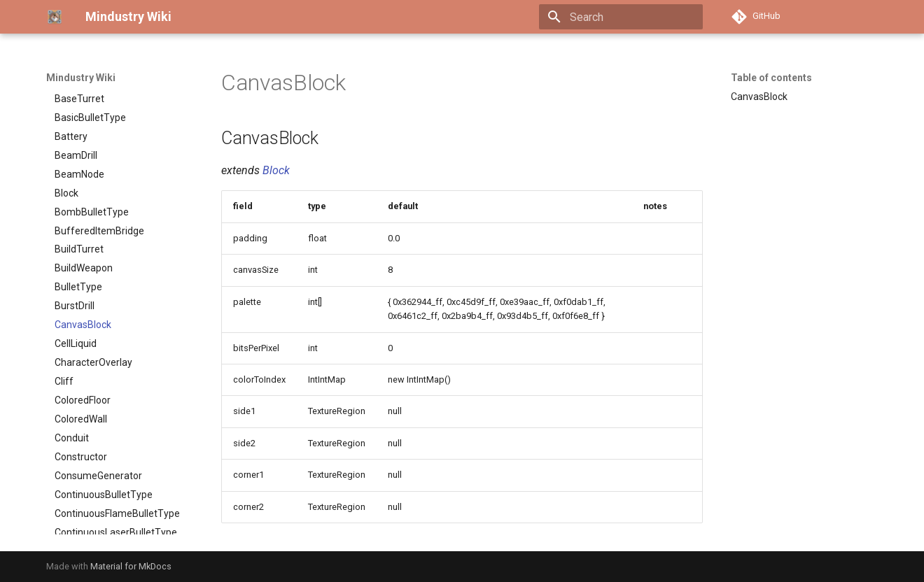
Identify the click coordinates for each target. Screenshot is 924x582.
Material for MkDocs (131, 566)
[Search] (621, 17)
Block (276, 170)
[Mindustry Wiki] (55, 17)
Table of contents (771, 78)
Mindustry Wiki (81, 78)
